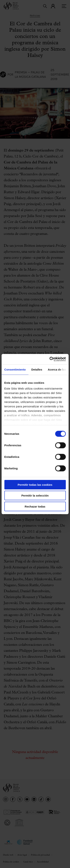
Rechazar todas (35, 506)
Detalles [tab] (37, 369)
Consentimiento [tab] (15, 369)
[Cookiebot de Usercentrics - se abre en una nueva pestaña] (50, 359)
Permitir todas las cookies (35, 485)
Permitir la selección (35, 496)
